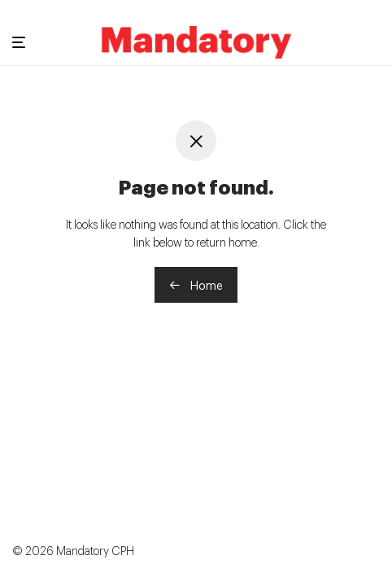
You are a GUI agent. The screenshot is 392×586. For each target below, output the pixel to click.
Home (196, 284)
